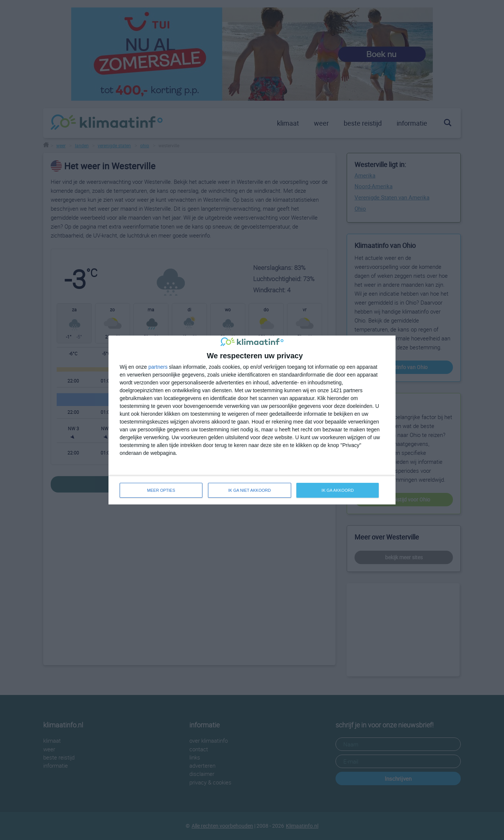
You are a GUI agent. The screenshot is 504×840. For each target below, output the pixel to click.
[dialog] (252, 420)
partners (158, 367)
